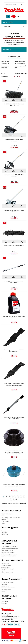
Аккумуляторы (5, 563)
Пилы (3, 516)
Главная (8, 41)
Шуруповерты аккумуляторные (9, 547)
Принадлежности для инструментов (14, 42)
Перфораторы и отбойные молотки (11, 518)
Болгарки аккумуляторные (8, 552)
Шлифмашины (5, 521)
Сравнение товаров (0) (21, 73)
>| (17, 500)
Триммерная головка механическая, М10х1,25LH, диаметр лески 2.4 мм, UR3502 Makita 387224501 (14, 452)
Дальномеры (5, 602)
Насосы (3, 592)
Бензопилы (4, 531)
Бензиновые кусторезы (7, 582)
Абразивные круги (6, 565)
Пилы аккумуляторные (7, 550)
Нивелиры (4, 603)
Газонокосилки (5, 586)
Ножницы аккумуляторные (8, 556)
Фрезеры (4, 520)
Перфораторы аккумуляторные (10, 548)
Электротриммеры (6, 590)
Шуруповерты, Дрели (7, 514)
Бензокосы (4, 584)
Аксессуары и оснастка (17, 41)
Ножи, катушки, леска (7, 573)
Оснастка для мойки (20, 61)
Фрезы (3, 571)
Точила (3, 523)
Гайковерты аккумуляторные (9, 554)
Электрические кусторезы (8, 588)
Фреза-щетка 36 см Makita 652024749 (14, 246)
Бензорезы (4, 533)
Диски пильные (5, 567)
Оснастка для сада (20, 64)
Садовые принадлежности (14, 44)
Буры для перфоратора (8, 569)
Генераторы (5, 535)
